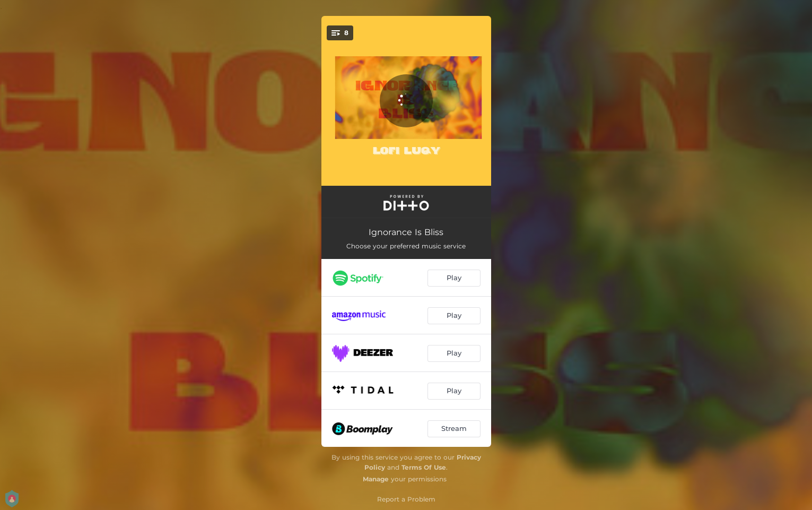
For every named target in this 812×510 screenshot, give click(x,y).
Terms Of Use (424, 467)
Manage (376, 479)
